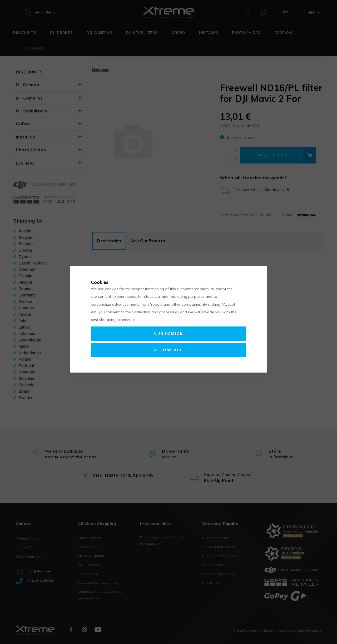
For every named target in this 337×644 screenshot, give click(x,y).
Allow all (168, 350)
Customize (168, 333)
